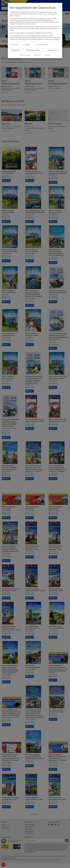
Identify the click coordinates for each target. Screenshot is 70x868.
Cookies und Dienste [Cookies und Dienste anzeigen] (25, 55)
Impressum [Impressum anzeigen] (47, 55)
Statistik (27, 45)
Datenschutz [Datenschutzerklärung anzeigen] (37, 55)
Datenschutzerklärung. (54, 39)
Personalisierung (43, 45)
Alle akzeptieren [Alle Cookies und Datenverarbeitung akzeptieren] (15, 50)
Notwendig (15, 45)
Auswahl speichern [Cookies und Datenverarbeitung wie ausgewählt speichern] (52, 50)
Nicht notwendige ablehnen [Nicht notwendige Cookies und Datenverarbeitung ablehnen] (33, 50)
